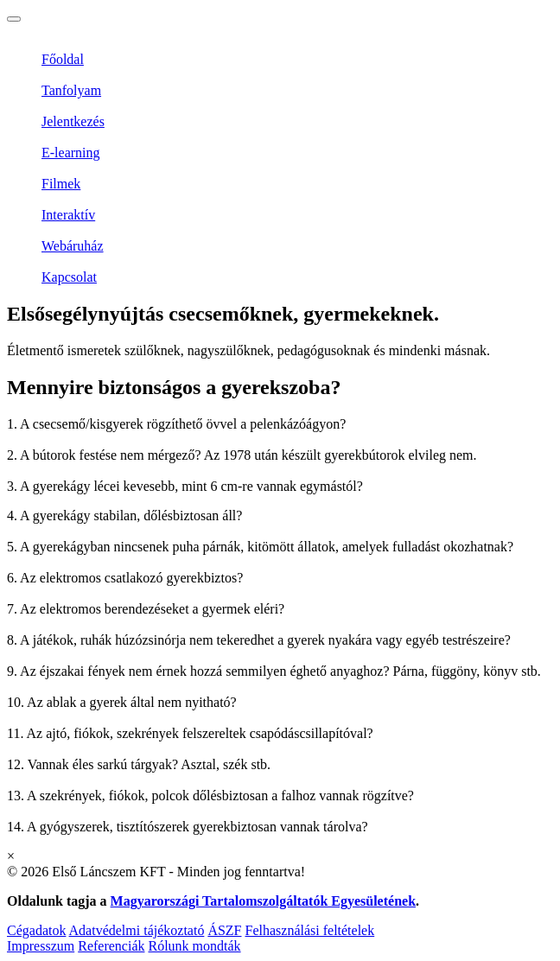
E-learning (71, 153)
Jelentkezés (73, 121)
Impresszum (41, 946)
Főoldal (63, 59)
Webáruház (73, 246)
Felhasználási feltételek (310, 930)
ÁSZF (224, 930)
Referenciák (111, 946)
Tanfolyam (71, 90)
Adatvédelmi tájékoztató (137, 930)
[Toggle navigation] (14, 19)
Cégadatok (36, 930)
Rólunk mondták (194, 946)
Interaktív (68, 215)
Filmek (61, 184)
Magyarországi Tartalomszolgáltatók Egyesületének (263, 901)
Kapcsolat (69, 277)
